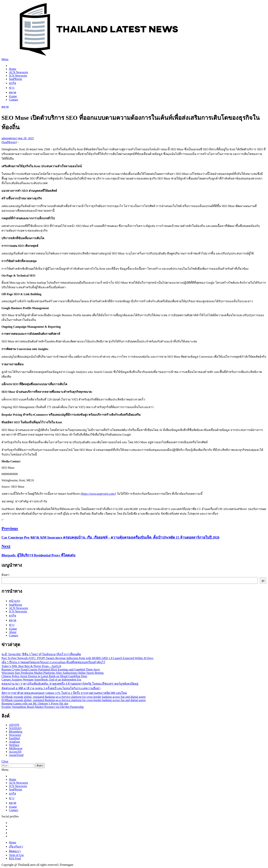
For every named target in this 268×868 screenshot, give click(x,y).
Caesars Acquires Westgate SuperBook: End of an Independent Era (41, 680)
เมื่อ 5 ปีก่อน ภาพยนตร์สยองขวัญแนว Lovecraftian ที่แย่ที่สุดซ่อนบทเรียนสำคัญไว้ (53, 662)
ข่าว (12, 88)
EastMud (14, 738)
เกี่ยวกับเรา (16, 847)
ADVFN (14, 725)
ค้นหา (5, 575)
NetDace (14, 745)
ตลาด (13, 92)
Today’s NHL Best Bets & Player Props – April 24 (31, 666)
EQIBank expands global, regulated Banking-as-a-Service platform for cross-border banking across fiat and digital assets (74, 697)
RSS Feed (15, 858)
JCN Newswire (18, 76)
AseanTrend (16, 755)
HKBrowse (16, 748)
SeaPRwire (16, 79)
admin (5, 138)
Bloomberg (16, 732)
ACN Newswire (19, 72)
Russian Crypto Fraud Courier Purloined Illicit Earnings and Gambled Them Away (51, 669)
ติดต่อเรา (15, 851)
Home (13, 69)
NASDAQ (15, 728)
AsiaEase (15, 742)
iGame (13, 96)
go (263, 581)
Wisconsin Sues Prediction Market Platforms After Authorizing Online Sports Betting (52, 673)
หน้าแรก (15, 601)
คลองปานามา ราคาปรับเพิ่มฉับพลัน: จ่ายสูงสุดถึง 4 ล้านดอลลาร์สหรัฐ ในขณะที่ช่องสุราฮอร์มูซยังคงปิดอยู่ (70, 684)
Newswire (15, 735)
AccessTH (15, 752)
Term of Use (16, 855)
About (13, 632)
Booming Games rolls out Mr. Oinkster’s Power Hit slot (35, 703)
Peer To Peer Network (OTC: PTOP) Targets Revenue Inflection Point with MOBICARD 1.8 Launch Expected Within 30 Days (77, 658)
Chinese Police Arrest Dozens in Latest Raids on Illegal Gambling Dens (44, 676)
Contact (14, 100)
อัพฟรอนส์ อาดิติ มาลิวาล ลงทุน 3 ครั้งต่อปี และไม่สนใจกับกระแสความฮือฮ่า (51, 688)
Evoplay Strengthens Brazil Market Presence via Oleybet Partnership (43, 707)
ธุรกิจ (12, 83)
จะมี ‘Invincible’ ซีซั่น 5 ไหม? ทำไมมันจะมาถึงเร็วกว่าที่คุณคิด (41, 654)
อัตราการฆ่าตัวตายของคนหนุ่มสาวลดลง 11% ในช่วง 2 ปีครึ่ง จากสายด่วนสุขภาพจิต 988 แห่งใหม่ (64, 693)
